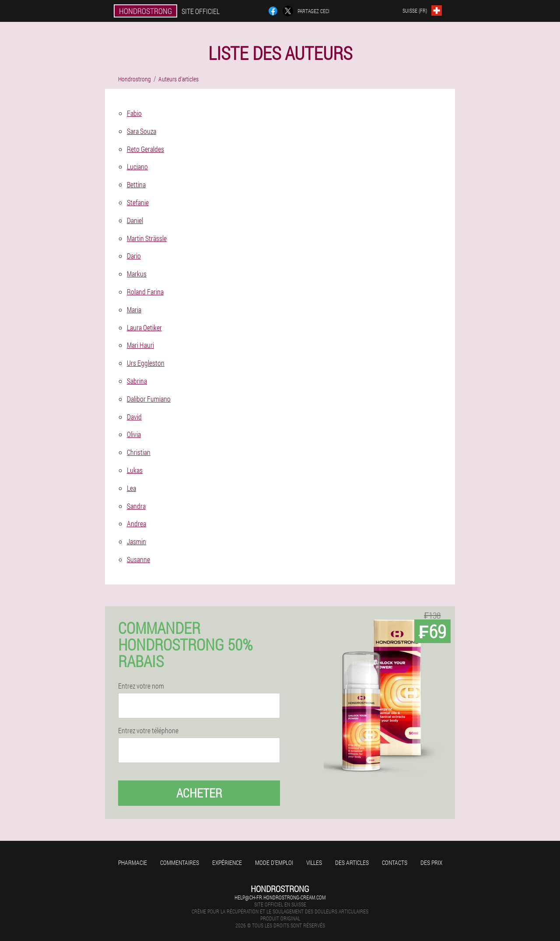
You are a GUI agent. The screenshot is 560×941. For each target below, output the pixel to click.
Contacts (395, 862)
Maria (134, 310)
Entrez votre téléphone (148, 731)
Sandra (136, 506)
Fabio (134, 113)
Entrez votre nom (141, 686)
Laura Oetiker (144, 327)
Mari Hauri (140, 345)
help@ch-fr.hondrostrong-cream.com (280, 897)
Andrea (136, 523)
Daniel (135, 220)
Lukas (135, 470)
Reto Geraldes (145, 149)
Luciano (137, 166)
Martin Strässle (147, 238)
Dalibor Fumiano (149, 399)
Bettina (136, 184)
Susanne (138, 559)
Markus (137, 274)
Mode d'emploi (274, 862)
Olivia (134, 434)
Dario (134, 256)
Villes (314, 862)
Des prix (431, 862)
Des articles (352, 862)
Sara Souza (142, 131)
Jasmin (136, 541)
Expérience (227, 862)
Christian (139, 452)
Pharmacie (133, 862)
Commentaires (180, 862)
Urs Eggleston (146, 363)
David (134, 417)
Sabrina (137, 381)
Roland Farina (145, 292)
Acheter (199, 793)
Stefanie (138, 202)
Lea (131, 488)
